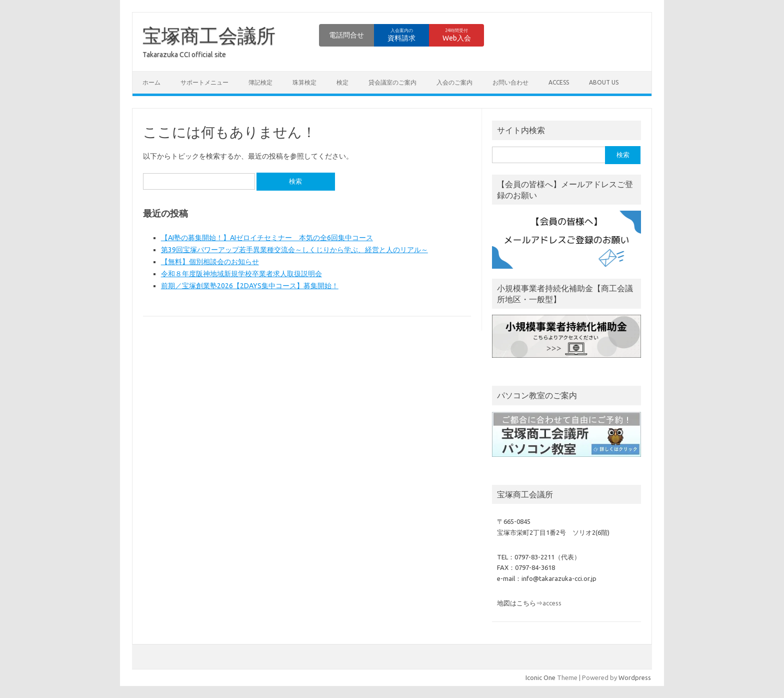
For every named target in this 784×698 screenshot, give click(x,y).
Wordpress (635, 677)
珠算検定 (304, 82)
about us (604, 82)
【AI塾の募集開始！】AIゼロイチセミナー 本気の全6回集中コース (267, 238)
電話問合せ (346, 35)
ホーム (151, 82)
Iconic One (540, 677)
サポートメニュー (204, 82)
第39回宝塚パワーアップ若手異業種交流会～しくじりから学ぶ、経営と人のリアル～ (294, 250)
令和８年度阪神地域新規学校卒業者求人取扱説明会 (241, 274)
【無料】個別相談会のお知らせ (210, 262)
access (559, 82)
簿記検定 (260, 82)
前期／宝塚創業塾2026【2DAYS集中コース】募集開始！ (250, 286)
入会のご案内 (454, 82)
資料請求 (401, 35)
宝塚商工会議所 (209, 36)
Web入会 (457, 35)
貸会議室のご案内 (392, 82)
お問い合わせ (510, 82)
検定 (342, 82)
